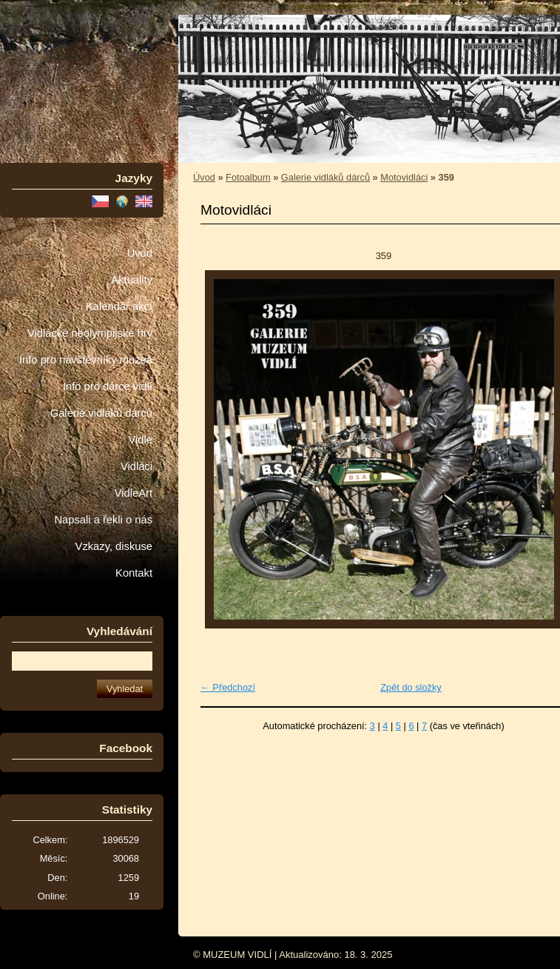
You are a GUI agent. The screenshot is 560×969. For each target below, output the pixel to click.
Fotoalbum (248, 177)
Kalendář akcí (119, 306)
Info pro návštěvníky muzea (86, 360)
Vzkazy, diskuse (114, 546)
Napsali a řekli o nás (103, 520)
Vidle (141, 440)
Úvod (140, 253)
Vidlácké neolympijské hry (90, 333)
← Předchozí (228, 687)
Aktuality (132, 280)
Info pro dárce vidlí (108, 386)
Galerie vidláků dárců (101, 413)
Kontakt (134, 573)
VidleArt (134, 493)
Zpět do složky (411, 687)
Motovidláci (404, 177)
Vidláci (136, 466)
